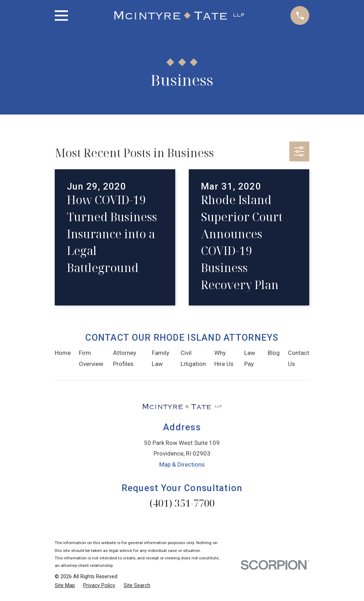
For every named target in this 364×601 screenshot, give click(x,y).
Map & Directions (182, 464)
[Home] (179, 16)
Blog (274, 353)
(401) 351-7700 (182, 503)
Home (63, 353)
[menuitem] (65, 586)
